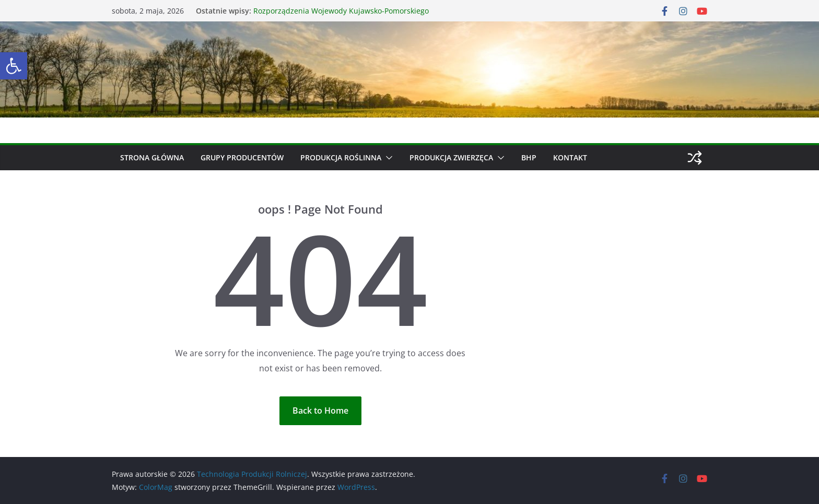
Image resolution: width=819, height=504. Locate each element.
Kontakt (570, 157)
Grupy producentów (242, 157)
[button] (14, 66)
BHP (529, 157)
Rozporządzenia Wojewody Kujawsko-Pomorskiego (341, 11)
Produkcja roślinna (341, 157)
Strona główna (152, 157)
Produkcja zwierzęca (451, 157)
